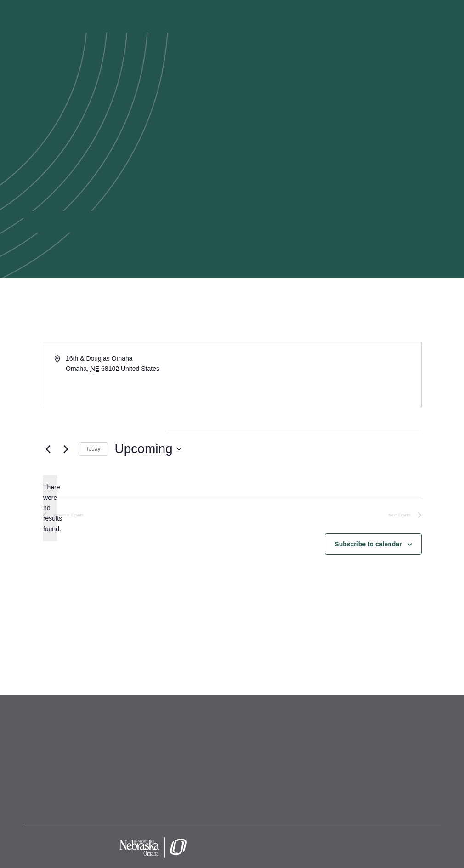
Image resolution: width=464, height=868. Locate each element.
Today (93, 449)
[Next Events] (66, 449)
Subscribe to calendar (368, 544)
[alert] (50, 508)
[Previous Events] (48, 449)
